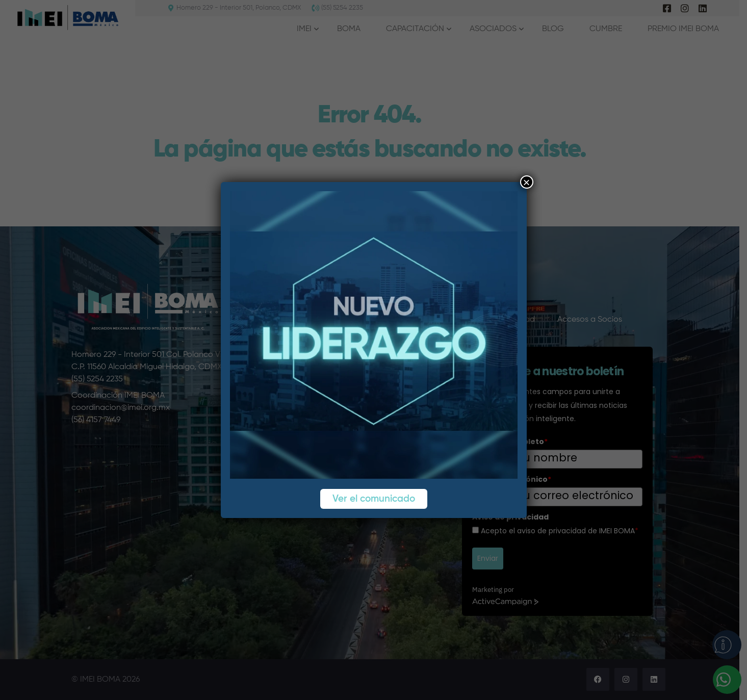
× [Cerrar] (526, 182)
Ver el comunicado (374, 499)
